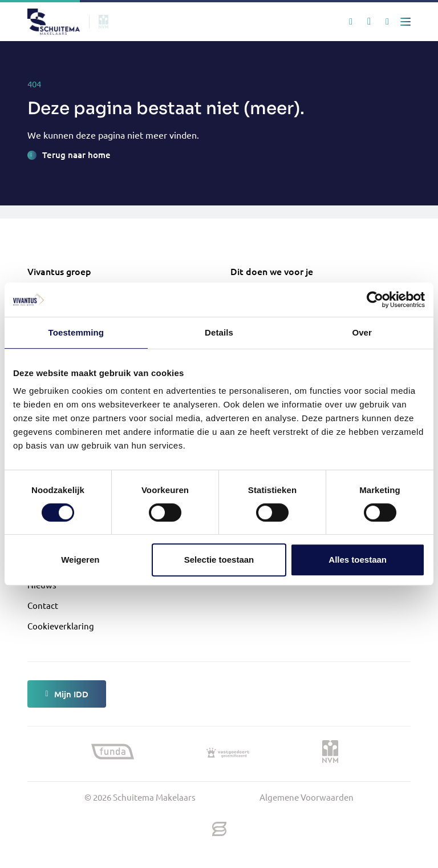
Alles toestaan (358, 560)
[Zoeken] (351, 22)
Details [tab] (219, 332)
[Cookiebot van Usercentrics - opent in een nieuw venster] (375, 300)
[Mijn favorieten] (369, 22)
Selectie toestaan (219, 560)
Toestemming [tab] (76, 332)
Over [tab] (362, 332)
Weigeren (80, 560)
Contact (43, 605)
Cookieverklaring (61, 626)
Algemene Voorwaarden (307, 797)
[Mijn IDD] (387, 22)
